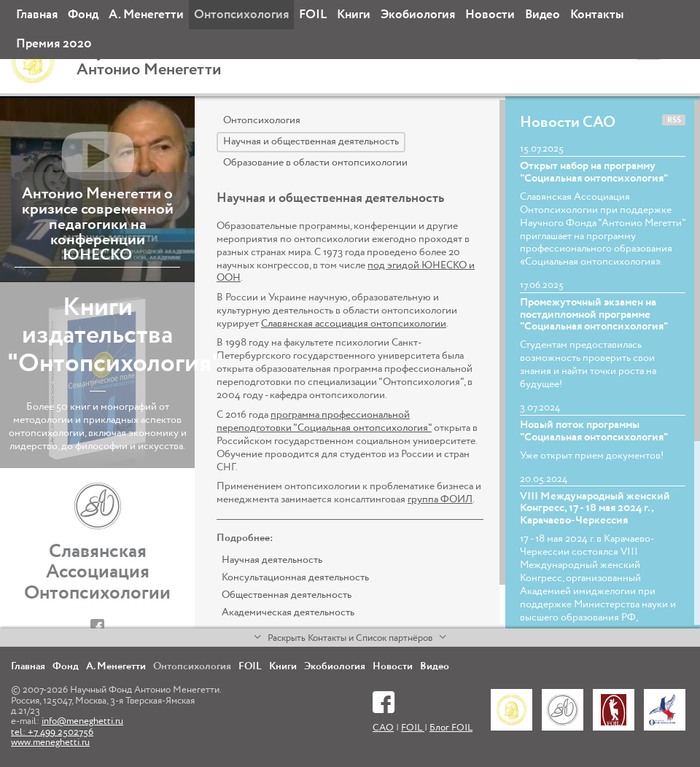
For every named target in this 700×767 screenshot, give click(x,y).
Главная (37, 15)
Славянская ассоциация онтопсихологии (354, 324)
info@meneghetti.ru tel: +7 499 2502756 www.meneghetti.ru (67, 732)
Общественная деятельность (287, 595)
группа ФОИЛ (440, 499)
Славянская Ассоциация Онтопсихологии (97, 573)
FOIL (313, 15)
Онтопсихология (241, 15)
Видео (542, 15)
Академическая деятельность (288, 612)
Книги (354, 15)
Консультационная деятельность (295, 577)
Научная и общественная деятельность (311, 141)
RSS (674, 120)
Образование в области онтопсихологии (315, 163)
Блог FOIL (451, 728)
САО (383, 728)
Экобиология (418, 15)
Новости (490, 15)
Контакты (597, 15)
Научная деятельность (272, 560)
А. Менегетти (146, 15)
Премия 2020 (54, 44)
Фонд (83, 15)
